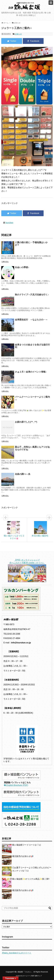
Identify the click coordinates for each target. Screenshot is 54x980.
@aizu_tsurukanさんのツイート (17, 953)
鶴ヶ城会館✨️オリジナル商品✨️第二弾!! (31, 879)
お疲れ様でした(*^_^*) (26, 422)
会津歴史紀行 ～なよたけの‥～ (31, 320)
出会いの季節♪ (22, 267)
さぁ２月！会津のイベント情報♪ (31, 372)
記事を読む (5, 262)
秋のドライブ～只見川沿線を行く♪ (32, 295)
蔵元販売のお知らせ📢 (23, 856)
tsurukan (9, 223)
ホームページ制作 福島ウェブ (32, 976)
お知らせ (18, 34)
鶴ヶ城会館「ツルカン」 (24, 972)
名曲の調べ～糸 (23, 474)
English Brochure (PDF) (16, 785)
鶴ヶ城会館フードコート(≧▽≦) (27, 845)
